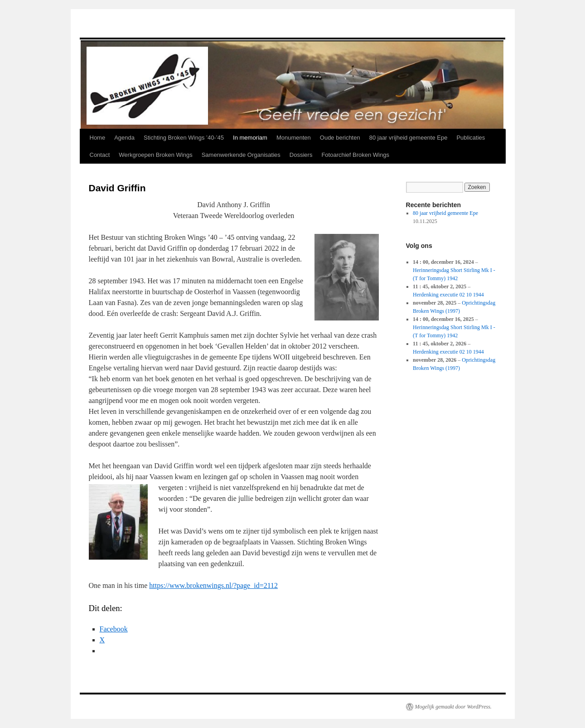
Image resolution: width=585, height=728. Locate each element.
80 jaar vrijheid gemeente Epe (409, 138)
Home (98, 138)
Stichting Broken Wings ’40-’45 (184, 138)
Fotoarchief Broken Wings (355, 155)
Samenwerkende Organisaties (241, 155)
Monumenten (294, 138)
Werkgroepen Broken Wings (155, 155)
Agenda (124, 138)
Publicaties (471, 138)
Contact (100, 155)
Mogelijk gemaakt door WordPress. (453, 707)
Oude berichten (340, 138)
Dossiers (301, 155)
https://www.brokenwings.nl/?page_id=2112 (213, 585)
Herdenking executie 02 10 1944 (448, 295)
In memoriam (250, 138)
